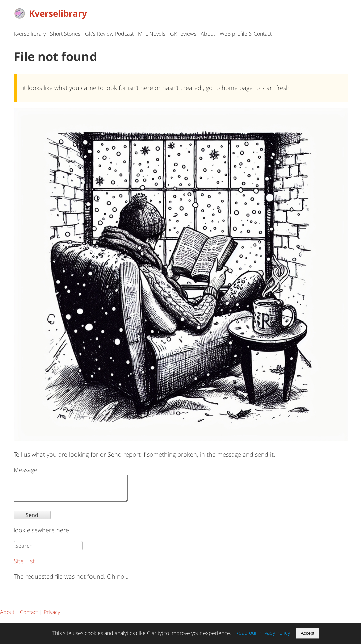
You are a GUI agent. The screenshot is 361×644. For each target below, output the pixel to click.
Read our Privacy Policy (263, 633)
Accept (307, 633)
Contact (29, 617)
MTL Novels (152, 34)
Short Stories (65, 34)
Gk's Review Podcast (109, 34)
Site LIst (24, 566)
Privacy (52, 617)
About (208, 34)
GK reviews (183, 34)
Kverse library (30, 34)
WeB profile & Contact (246, 34)
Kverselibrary (50, 14)
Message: (26, 470)
